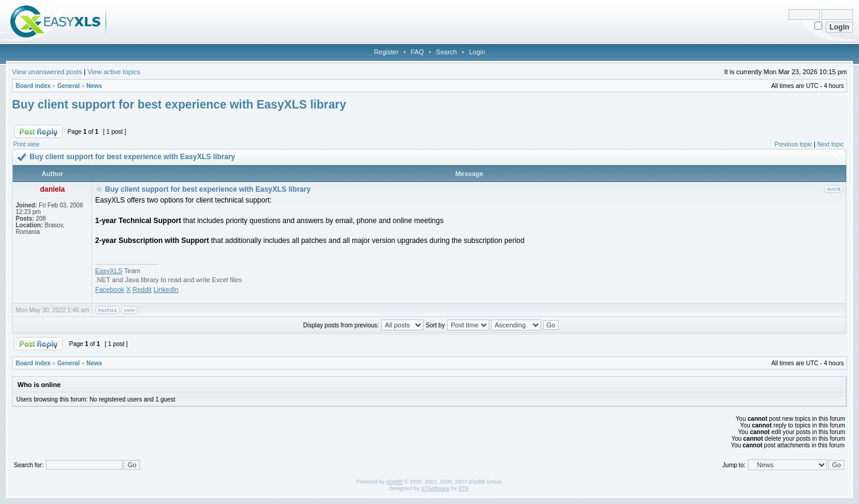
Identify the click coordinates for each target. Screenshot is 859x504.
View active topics (114, 72)
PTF (463, 488)
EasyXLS (109, 271)
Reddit (142, 289)
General (68, 86)
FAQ (417, 52)
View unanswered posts (47, 72)
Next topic (831, 144)
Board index (33, 86)
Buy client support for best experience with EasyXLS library (179, 104)
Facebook (110, 289)
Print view (26, 144)
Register (386, 52)
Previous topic (794, 144)
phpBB (394, 482)
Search (447, 52)
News (94, 86)
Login (477, 52)
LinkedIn (166, 289)
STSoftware (435, 488)
